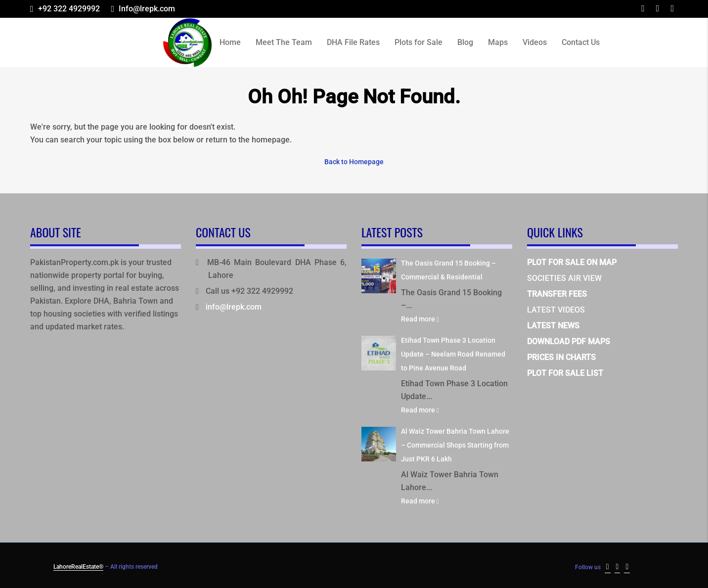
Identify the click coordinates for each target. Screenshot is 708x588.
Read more (420, 318)
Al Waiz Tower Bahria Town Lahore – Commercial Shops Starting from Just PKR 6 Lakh (455, 445)
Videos (535, 42)
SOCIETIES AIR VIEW (564, 278)
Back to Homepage (354, 162)
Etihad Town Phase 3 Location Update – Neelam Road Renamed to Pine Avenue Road (453, 354)
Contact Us (581, 42)
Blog (465, 42)
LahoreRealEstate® (78, 566)
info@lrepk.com (234, 306)
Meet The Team (284, 42)
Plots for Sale (419, 42)
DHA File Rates (353, 42)
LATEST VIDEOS (556, 309)
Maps (498, 42)
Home (230, 42)
